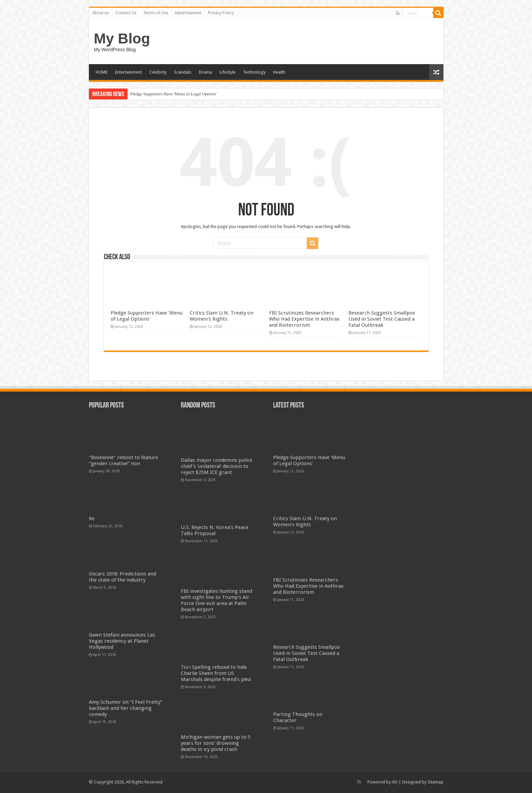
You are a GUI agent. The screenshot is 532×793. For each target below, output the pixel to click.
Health (279, 72)
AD (395, 782)
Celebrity (158, 72)
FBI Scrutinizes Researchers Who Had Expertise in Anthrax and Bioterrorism (304, 319)
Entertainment (128, 72)
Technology (254, 72)
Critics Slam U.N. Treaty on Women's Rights (222, 316)
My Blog (122, 38)
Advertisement (188, 13)
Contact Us (126, 13)
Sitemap (435, 782)
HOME (102, 72)
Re (92, 518)
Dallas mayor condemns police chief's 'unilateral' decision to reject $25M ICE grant (217, 466)
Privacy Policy (221, 13)
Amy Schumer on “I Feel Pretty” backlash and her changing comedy (126, 708)
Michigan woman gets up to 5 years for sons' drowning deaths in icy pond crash (216, 743)
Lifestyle (227, 72)
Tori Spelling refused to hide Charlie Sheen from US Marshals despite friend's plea (216, 673)
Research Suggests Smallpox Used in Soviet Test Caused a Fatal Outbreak (382, 319)
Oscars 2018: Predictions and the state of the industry (122, 577)
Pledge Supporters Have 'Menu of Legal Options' (174, 94)
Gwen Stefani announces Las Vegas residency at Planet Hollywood (122, 641)
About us (101, 13)
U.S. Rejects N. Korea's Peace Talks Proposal (215, 530)
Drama (205, 72)
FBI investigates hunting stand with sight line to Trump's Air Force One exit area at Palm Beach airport (216, 600)
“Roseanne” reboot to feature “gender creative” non (123, 460)
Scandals (183, 72)
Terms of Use (156, 13)
